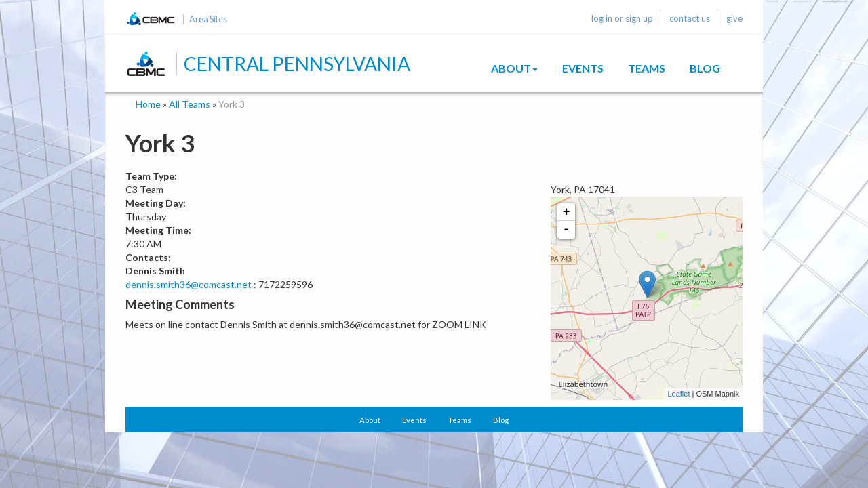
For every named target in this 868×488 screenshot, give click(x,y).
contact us (690, 18)
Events (583, 68)
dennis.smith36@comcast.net (189, 284)
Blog (705, 68)
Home (148, 104)
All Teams (190, 104)
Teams (647, 68)
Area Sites (208, 19)
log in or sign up (622, 18)
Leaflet (678, 394)
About (514, 68)
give (734, 18)
